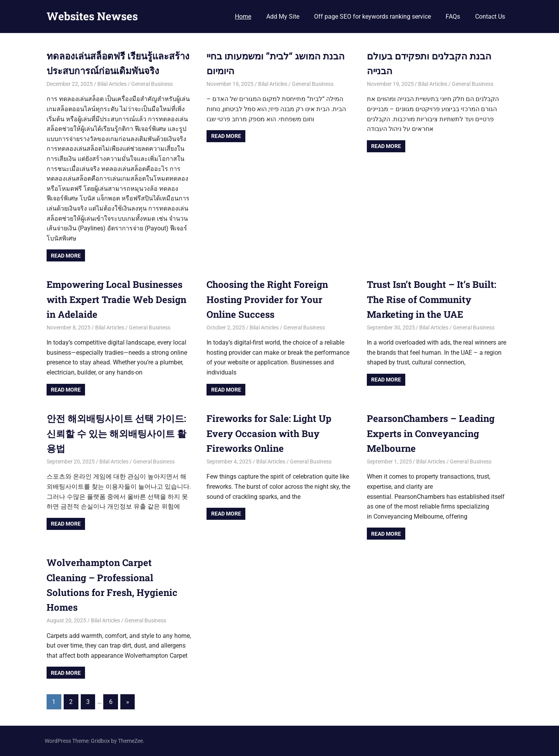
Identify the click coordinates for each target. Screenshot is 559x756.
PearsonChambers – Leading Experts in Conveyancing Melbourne (431, 433)
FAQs (453, 17)
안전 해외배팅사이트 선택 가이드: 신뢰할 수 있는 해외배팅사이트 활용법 (116, 433)
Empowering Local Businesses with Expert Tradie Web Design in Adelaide (116, 299)
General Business (152, 84)
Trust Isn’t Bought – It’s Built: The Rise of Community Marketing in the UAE (431, 299)
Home (243, 17)
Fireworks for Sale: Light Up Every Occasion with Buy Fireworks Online (269, 433)
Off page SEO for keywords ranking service (372, 17)
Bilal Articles (112, 84)
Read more (66, 256)
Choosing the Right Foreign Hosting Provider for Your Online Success (267, 299)
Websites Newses (92, 16)
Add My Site (283, 17)
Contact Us (490, 17)
